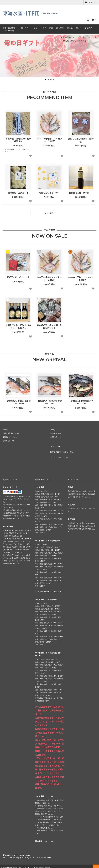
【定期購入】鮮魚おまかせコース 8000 (49, 401)
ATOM (57, 445)
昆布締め (60, 28)
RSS (51, 445)
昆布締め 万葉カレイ (18, 193)
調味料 (79, 28)
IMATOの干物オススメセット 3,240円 (49, 278)
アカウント (91, 2)
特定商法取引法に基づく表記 (61, 449)
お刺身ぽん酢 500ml (81, 193)
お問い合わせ (8, 31)
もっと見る (50, 213)
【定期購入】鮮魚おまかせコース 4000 (18, 401)
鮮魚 (51, 28)
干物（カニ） (25, 28)
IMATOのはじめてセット (18, 277)
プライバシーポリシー (59, 453)
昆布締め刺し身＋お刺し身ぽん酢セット (49, 326)
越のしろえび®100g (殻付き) (81, 140)
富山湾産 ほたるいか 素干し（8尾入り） (18, 140)
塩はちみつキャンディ (49, 193)
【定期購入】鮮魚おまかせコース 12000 (81, 401)
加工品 (70, 28)
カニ (44, 28)
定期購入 (88, 28)
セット (37, 28)
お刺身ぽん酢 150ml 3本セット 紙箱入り (18, 326)
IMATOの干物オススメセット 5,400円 (49, 140)
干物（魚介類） (9, 28)
